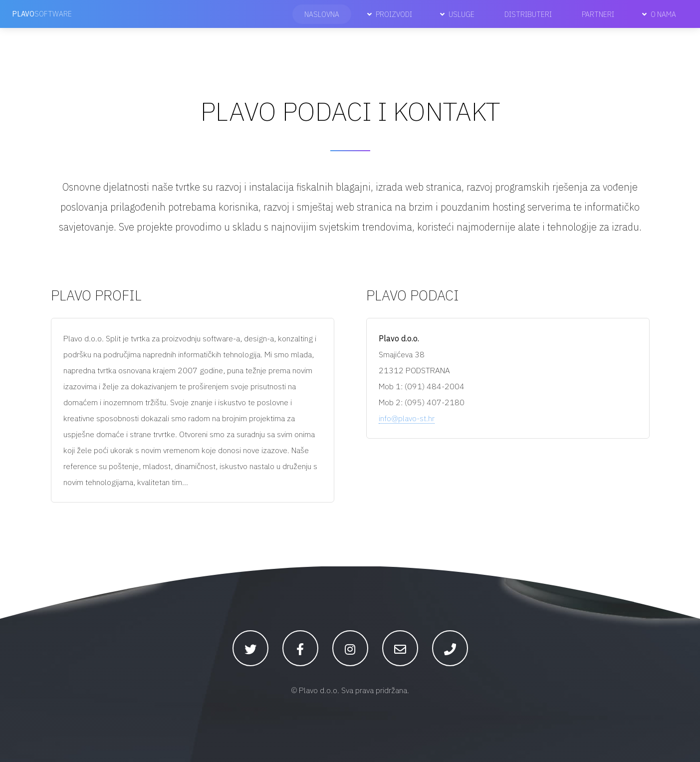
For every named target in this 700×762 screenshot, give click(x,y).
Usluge (462, 14)
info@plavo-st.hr (407, 418)
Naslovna (322, 14)
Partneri (598, 14)
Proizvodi (394, 14)
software (42, 14)
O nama (663, 14)
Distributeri (528, 14)
